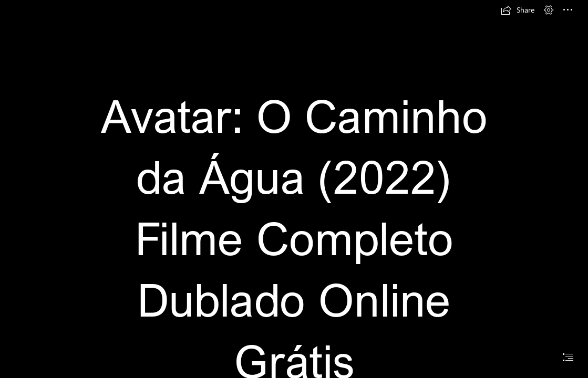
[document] (294, 189)
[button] (518, 10)
